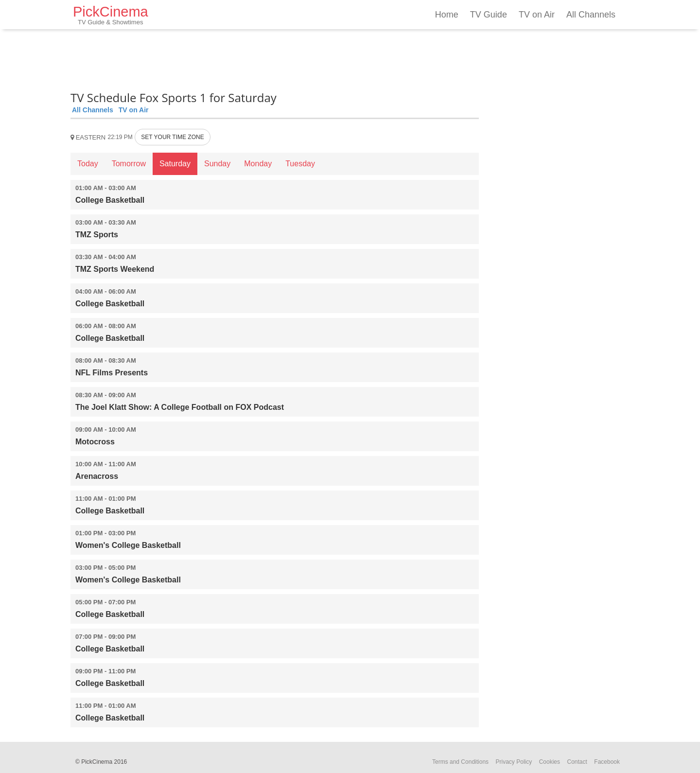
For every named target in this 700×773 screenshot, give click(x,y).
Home (447, 15)
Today (88, 164)
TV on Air (537, 15)
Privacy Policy (514, 762)
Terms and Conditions (460, 762)
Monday (258, 164)
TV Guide (489, 15)
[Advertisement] (275, 58)
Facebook (607, 762)
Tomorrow (129, 164)
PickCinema (111, 15)
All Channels (591, 15)
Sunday (217, 164)
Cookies (550, 762)
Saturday (175, 164)
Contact (577, 762)
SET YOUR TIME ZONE (172, 137)
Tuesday (300, 164)
